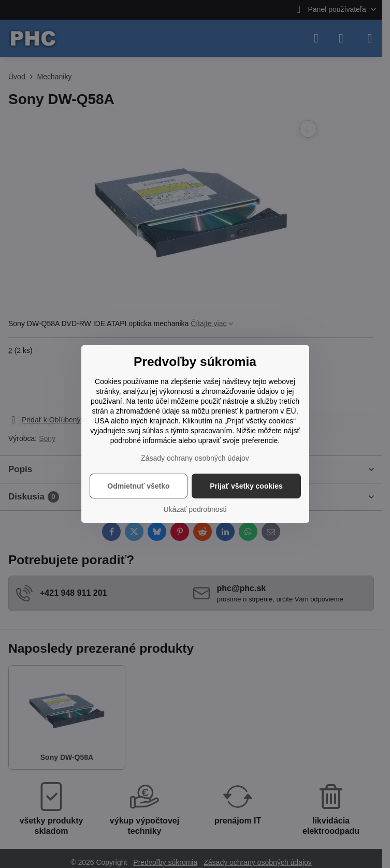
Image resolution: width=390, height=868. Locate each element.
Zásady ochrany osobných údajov (195, 458)
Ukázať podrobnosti (195, 509)
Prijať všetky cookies (246, 486)
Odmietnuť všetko (138, 486)
